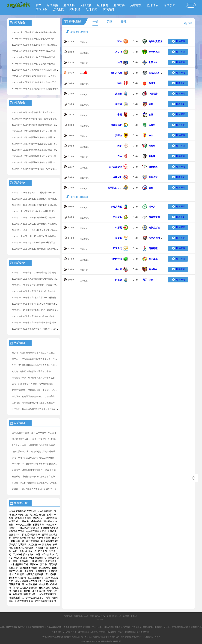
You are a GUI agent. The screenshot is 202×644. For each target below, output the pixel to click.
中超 (86, 616)
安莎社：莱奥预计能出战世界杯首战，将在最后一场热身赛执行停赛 (42, 353)
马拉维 (152, 125)
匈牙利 (119, 228)
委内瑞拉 (153, 269)
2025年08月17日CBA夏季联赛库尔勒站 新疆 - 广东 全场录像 (39, 137)
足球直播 (52, 5)
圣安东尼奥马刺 (156, 73)
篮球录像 (41, 9)
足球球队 (136, 5)
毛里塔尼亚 (154, 52)
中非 (151, 135)
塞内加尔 (153, 259)
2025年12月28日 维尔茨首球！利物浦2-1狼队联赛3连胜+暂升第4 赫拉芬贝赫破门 (49, 192)
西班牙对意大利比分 (23, 551)
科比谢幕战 (39, 525)
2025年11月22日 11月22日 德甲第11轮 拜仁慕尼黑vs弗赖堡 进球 (41, 224)
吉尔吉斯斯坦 (115, 167)
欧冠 (109, 616)
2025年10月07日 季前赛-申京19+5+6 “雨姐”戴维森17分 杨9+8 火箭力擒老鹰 (46, 304)
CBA (103, 616)
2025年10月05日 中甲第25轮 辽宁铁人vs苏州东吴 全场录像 (39, 39)
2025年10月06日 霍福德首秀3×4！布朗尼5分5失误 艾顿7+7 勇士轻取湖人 (45, 329)
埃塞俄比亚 (116, 125)
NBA (82, 74)
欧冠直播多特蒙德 (28, 568)
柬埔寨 (119, 94)
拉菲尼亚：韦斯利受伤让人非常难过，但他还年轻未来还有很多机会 (42, 403)
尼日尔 (119, 52)
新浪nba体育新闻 (17, 578)
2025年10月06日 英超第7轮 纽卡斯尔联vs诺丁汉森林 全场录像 (40, 82)
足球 (110, 22)
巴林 (120, 156)
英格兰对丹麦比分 (22, 561)
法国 (120, 62)
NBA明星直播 (43, 538)
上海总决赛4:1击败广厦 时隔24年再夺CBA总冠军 (34, 433)
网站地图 (117, 641)
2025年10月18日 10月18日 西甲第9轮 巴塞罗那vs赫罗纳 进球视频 (42, 249)
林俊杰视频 (45, 588)
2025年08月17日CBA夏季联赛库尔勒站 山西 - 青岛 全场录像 (39, 131)
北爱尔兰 (153, 62)
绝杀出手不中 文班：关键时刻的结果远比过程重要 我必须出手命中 (42, 452)
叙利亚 (152, 156)
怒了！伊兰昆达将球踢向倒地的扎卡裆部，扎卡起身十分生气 (39, 365)
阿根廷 (119, 280)
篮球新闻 (108, 9)
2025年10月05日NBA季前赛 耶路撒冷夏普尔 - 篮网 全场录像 (39, 125)
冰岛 (151, 280)
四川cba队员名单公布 (24, 554)
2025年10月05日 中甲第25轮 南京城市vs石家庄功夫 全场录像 (40, 64)
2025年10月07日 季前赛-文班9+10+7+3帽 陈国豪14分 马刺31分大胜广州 (45, 310)
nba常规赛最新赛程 (18, 564)
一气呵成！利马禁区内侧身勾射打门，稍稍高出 (33, 396)
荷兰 (120, 41)
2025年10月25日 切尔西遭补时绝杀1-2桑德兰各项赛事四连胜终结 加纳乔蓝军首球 (49, 242)
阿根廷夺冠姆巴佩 (31, 535)
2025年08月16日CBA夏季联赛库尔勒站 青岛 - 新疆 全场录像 (39, 150)
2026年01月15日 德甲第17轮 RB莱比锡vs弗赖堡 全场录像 (38, 32)
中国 (120, 115)
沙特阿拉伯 (116, 259)
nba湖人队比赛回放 (24, 548)
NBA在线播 (36, 521)
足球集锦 (58, 9)
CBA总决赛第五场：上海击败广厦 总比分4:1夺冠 (34, 439)
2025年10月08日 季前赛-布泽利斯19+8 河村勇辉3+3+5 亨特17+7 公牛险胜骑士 (48, 298)
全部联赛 (86, 5)
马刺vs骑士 (39, 518)
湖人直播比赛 (39, 591)
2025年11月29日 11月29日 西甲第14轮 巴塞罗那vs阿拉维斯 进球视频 (43, 217)
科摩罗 (152, 207)
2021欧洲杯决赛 (36, 578)
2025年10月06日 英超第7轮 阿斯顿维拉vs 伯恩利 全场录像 (39, 76)
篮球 (124, 22)
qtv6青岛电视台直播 (36, 531)
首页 (39, 5)
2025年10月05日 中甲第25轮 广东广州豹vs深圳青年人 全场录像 (41, 51)
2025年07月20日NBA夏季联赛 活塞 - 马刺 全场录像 (35, 169)
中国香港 (153, 94)
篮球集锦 (75, 9)
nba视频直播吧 (45, 511)
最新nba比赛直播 (38, 564)
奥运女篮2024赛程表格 (40, 544)
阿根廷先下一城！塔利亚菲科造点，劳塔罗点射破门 (35, 378)
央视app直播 (42, 548)
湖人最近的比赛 (37, 515)
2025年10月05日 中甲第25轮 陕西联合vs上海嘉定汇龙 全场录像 (41, 45)
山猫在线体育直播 (24, 601)
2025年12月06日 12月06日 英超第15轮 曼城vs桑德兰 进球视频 (40, 205)
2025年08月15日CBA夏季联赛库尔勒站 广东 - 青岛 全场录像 (39, 156)
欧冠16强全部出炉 (45, 554)
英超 (92, 616)
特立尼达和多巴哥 (157, 238)
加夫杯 (27, 591)
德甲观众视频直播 (35, 574)
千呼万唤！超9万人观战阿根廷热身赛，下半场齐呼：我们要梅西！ (42, 409)
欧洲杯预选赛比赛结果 (24, 594)
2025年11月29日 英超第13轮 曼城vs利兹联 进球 (34, 211)
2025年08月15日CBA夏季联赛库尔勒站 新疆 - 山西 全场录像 (39, 162)
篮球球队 (153, 5)
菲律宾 (119, 104)
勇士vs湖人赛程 (30, 584)
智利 (151, 188)
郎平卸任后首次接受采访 (25, 588)
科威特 (152, 146)
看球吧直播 (51, 574)
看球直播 (17, 591)
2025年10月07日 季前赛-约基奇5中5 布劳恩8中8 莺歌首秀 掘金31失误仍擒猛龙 (48, 323)
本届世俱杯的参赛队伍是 (45, 561)
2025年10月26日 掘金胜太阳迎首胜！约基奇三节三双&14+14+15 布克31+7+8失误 (49, 285)
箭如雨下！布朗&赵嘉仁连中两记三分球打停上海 (34, 489)
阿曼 (120, 146)
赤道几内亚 (116, 207)
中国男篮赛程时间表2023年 (22, 511)
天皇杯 (134, 616)
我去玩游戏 (45, 568)
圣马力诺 (117, 248)
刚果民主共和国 (115, 188)
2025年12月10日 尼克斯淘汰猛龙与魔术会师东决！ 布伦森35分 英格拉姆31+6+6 (48, 279)
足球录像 (169, 5)
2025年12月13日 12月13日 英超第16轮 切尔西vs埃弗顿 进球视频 (41, 199)
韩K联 (100, 620)
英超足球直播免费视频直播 (28, 581)
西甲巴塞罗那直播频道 (24, 538)
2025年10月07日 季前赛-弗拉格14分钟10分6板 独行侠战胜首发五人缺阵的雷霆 (48, 316)
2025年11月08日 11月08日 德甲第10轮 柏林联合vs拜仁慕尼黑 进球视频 (44, 236)
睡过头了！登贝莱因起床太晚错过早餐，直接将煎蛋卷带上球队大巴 (42, 359)
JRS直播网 (111, 632)
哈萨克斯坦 (154, 228)
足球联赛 (103, 5)
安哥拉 (119, 135)
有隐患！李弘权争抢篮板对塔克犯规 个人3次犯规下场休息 (38, 483)
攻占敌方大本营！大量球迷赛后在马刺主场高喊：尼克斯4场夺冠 (41, 445)
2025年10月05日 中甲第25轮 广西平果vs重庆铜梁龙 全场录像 (40, 57)
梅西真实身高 (33, 541)
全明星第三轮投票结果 (36, 571)
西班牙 (152, 83)
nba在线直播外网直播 (45, 601)
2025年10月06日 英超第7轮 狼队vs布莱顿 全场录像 (35, 89)
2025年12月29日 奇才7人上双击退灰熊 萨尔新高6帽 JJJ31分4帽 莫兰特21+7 (47, 273)
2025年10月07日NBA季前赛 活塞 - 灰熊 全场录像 (34, 119)
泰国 (151, 115)
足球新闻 (92, 9)
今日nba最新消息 (37, 558)
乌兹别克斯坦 (155, 41)
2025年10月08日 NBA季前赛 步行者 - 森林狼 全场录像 (37, 112)
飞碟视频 (20, 574)
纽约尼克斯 (116, 73)
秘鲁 (120, 83)
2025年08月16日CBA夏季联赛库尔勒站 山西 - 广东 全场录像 (39, 144)
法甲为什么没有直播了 (33, 598)
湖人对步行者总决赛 (30, 528)
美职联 (126, 616)
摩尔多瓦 (153, 177)
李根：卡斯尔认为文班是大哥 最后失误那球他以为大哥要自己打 (41, 458)
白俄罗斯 (117, 217)
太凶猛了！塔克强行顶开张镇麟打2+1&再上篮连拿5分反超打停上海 (42, 470)
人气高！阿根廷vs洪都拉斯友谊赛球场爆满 (31, 371)
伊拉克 (119, 269)
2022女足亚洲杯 (23, 525)
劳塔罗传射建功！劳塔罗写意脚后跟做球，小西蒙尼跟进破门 (39, 390)
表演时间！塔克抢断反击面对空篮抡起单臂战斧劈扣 (35, 477)
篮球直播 (69, 5)
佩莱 (48, 598)
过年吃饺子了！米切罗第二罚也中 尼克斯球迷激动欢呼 (37, 464)
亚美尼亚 (117, 177)
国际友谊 (84, 42)
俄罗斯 (119, 238)
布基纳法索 (154, 217)
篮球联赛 (119, 5)
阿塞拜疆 (153, 248)
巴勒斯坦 (153, 167)
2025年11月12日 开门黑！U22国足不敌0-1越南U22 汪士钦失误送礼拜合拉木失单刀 (50, 230)
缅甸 (151, 104)
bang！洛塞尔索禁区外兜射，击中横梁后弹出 (32, 384)
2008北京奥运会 (23, 518)
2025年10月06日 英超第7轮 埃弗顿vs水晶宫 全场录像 (36, 70)
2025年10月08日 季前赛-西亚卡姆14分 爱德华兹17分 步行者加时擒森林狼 (45, 291)
